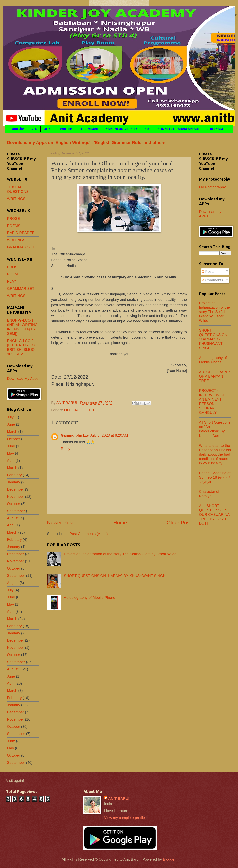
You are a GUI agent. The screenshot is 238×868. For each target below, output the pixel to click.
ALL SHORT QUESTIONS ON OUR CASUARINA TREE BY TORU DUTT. (214, 514)
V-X (34, 129)
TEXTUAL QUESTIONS (18, 189)
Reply (65, 449)
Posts (208, 272)
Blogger (169, 859)
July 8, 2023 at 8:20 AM (109, 435)
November (15, 496)
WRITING (67, 129)
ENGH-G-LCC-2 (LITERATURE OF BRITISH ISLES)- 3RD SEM (22, 347)
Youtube (18, 129)
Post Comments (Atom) (88, 534)
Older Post (179, 523)
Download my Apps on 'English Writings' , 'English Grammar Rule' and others (86, 143)
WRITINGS (16, 199)
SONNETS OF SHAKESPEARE (179, 129)
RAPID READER (21, 233)
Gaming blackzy (75, 435)
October (13, 439)
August (13, 518)
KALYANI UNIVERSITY (121, 129)
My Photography (212, 187)
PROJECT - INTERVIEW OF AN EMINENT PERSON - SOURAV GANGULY (212, 402)
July (10, 417)
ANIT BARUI (119, 798)
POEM (12, 274)
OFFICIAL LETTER (80, 410)
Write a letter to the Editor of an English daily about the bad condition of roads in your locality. (215, 454)
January (13, 482)
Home (120, 523)
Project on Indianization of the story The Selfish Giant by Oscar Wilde (120, 554)
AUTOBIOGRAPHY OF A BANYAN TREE (215, 376)
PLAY (12, 281)
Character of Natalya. (209, 494)
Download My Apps (23, 379)
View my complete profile (124, 818)
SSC (147, 129)
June (11, 424)
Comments (212, 280)
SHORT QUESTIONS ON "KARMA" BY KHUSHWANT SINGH (115, 576)
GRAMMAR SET (21, 247)
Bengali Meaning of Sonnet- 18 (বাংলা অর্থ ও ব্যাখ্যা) (215, 477)
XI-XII (48, 129)
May (10, 453)
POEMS (14, 226)
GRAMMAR (90, 129)
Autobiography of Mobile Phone (89, 597)
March (12, 432)
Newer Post (60, 523)
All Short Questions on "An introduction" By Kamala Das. (215, 429)
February (14, 475)
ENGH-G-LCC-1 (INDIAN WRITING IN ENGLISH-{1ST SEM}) (22, 327)
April (11, 460)
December (15, 489)
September (16, 511)
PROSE (13, 219)
